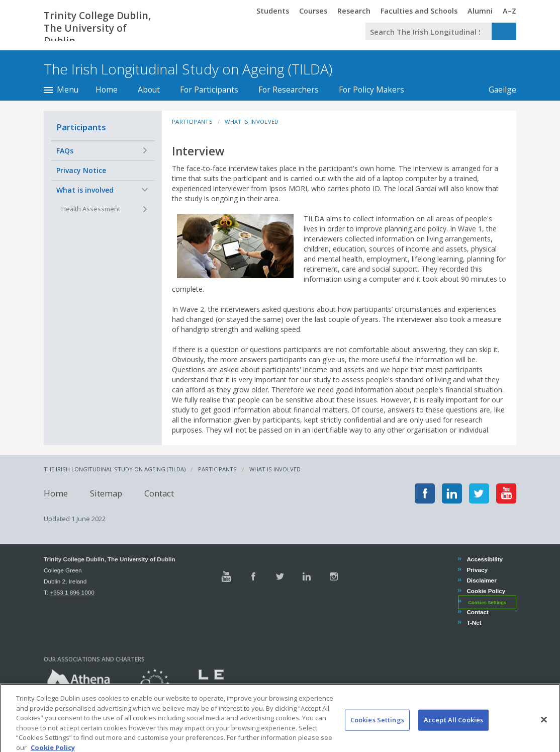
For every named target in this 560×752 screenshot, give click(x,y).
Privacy (477, 570)
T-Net (474, 622)
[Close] (544, 731)
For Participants (209, 90)
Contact (159, 493)
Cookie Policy (486, 591)
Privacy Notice (81, 170)
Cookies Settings (487, 602)
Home (107, 90)
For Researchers (289, 90)
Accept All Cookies (453, 731)
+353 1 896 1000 (72, 592)
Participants (81, 127)
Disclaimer (481, 580)
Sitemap (106, 493)
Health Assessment (91, 209)
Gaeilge (497, 90)
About (149, 90)
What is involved (85, 190)
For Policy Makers (371, 90)
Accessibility (484, 559)
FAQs (65, 151)
